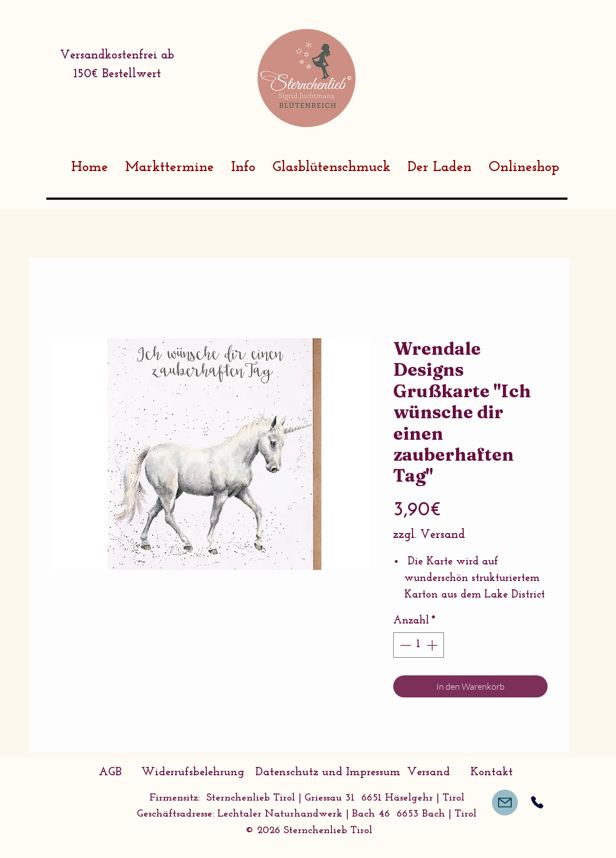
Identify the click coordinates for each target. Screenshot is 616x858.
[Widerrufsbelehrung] (193, 772)
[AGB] (110, 772)
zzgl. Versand (429, 535)
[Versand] (428, 772)
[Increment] (433, 645)
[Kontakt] (492, 772)
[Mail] (505, 803)
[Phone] (537, 803)
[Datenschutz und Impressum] (328, 772)
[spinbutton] (419, 645)
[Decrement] (404, 645)
